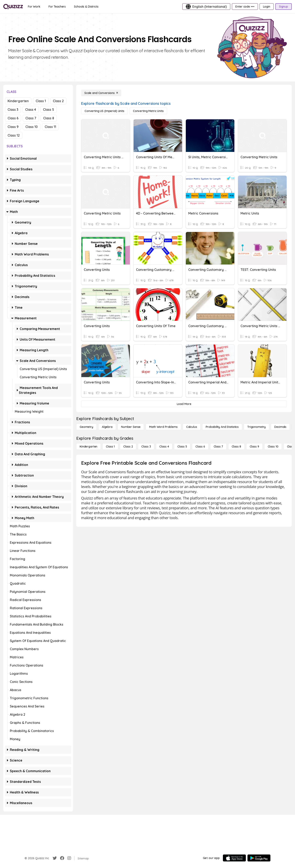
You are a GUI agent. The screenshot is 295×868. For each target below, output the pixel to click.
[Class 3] (146, 446)
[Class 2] (128, 446)
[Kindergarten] (88, 446)
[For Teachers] (57, 7)
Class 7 (31, 118)
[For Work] (34, 7)
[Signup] (284, 7)
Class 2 (58, 101)
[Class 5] (182, 446)
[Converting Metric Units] (148, 111)
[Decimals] (280, 427)
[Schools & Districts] (86, 7)
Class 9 (13, 127)
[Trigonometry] (256, 427)
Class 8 (49, 118)
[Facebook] (62, 858)
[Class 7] (218, 446)
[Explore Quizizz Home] (13, 7)
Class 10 (32, 127)
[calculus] (192, 427)
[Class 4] (164, 446)
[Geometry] (86, 427)
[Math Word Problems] (163, 427)
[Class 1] (110, 446)
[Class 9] (254, 446)
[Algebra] (107, 427)
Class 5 (49, 110)
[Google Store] (259, 858)
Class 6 (13, 118)
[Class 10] (273, 446)
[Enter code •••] (245, 7)
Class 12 (14, 135)
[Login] (267, 7)
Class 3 (13, 110)
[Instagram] (69, 858)
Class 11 (50, 127)
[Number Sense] (131, 427)
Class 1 (41, 101)
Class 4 (31, 110)
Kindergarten (18, 101)
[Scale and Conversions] (101, 93)
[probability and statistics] (222, 427)
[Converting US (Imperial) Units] (104, 111)
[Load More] (184, 404)
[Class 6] (200, 446)
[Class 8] (236, 446)
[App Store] (234, 858)
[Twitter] (55, 858)
